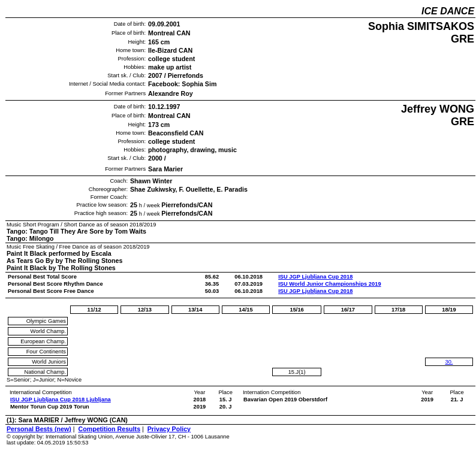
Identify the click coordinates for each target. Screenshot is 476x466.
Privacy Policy (169, 429)
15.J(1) (297, 372)
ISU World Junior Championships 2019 (329, 284)
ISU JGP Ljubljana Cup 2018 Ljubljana (61, 400)
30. (449, 362)
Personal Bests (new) (39, 429)
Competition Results (109, 429)
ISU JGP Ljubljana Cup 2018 (315, 277)
